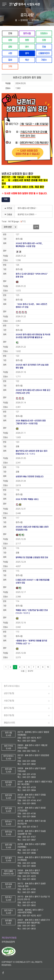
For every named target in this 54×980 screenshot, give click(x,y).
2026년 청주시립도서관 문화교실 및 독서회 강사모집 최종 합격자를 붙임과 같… (33, 336)
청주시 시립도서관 (31, 4)
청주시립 (27, 33)
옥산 (27, 60)
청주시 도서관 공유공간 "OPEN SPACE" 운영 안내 (32, 275)
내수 (27, 47)
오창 (44, 40)
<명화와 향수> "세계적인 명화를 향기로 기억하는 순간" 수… (31, 642)
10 (48, 667)
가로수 (44, 60)
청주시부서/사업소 (12, 686)
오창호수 (44, 33)
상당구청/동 (9, 693)
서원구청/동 (9, 701)
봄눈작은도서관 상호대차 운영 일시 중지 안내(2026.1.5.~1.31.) (32, 452)
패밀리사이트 (10, 723)
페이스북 (3, 973)
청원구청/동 (9, 715)
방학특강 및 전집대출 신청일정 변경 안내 (32, 557)
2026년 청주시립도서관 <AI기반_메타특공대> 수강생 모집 (29, 245)
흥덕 (27, 53)
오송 (44, 47)
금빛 (10, 47)
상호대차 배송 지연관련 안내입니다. (30, 477)
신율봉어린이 (44, 53)
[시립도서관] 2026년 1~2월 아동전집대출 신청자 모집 (33, 581)
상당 (10, 40)
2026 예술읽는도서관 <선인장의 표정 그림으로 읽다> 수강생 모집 (31, 422)
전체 (10, 33)
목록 (6, 199)
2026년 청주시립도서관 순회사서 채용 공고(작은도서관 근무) (33, 392)
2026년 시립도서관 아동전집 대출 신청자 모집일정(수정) (32, 528)
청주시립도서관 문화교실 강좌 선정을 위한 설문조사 (28, 208)
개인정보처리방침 (9, 938)
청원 (27, 40)
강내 (10, 60)
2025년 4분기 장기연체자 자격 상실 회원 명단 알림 (32, 366)
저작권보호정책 (8, 942)
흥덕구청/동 (9, 708)
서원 (10, 53)
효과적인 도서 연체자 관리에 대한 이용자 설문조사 (28, 215)
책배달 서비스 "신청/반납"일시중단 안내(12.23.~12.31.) (32, 612)
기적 (10, 66)
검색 (36, 227)
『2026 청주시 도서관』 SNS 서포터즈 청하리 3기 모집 (31, 306)
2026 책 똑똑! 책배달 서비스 (27, 499)
